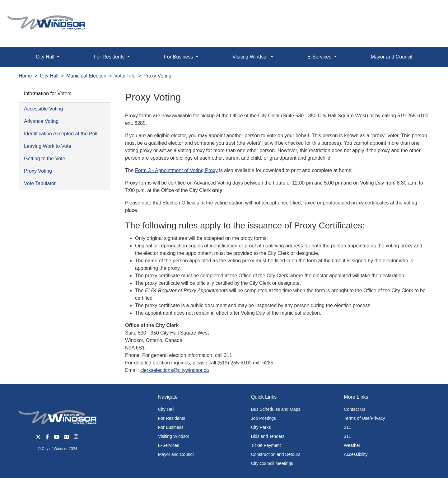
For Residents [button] (110, 57)
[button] (429, 11)
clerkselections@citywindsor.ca (175, 370)
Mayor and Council (392, 57)
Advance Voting (41, 121)
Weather (352, 445)
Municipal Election (86, 76)
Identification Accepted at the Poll (61, 134)
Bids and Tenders (268, 436)
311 (347, 436)
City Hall (49, 76)
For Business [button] (179, 57)
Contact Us (355, 409)
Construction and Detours (276, 454)
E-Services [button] (320, 57)
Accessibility (356, 454)
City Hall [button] (46, 57)
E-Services (169, 445)
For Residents (172, 418)
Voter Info (125, 76)
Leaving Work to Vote (48, 146)
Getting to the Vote (45, 159)
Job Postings (264, 418)
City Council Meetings (272, 463)
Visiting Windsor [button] (251, 57)
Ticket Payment (266, 445)
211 (347, 427)
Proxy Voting (38, 171)
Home (25, 76)
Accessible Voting (43, 109)
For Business (171, 427)
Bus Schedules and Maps (276, 409)
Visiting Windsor (174, 436)
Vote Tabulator (40, 183)
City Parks (261, 427)
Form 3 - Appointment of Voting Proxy (176, 170)
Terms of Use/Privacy (364, 418)
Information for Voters (48, 94)
